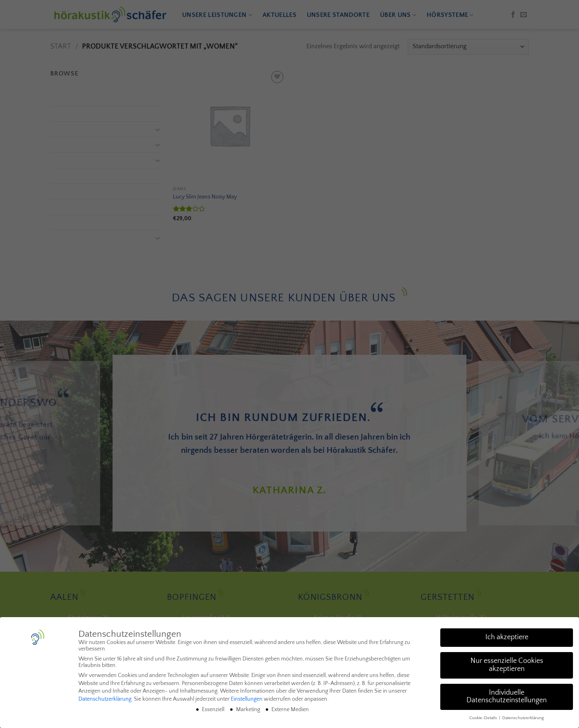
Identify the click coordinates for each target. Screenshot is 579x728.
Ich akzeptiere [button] (507, 636)
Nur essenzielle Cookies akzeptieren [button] (507, 664)
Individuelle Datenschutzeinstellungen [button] (507, 695)
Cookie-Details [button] (484, 717)
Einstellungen (247, 698)
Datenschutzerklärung (105, 698)
